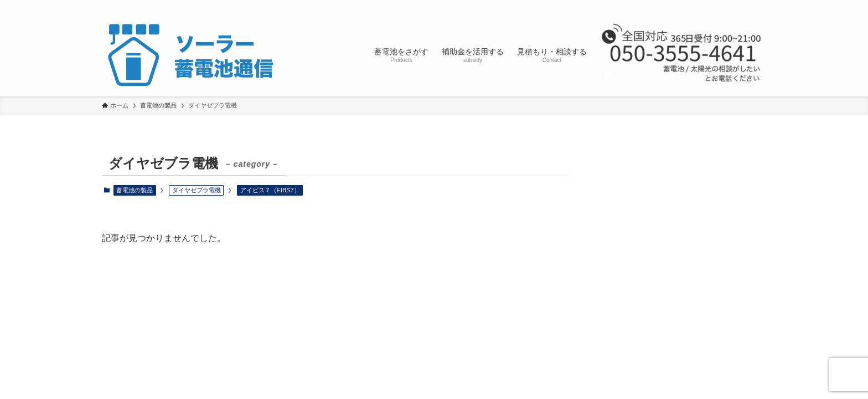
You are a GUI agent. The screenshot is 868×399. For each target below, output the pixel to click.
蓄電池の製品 (135, 190)
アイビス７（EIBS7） (270, 190)
